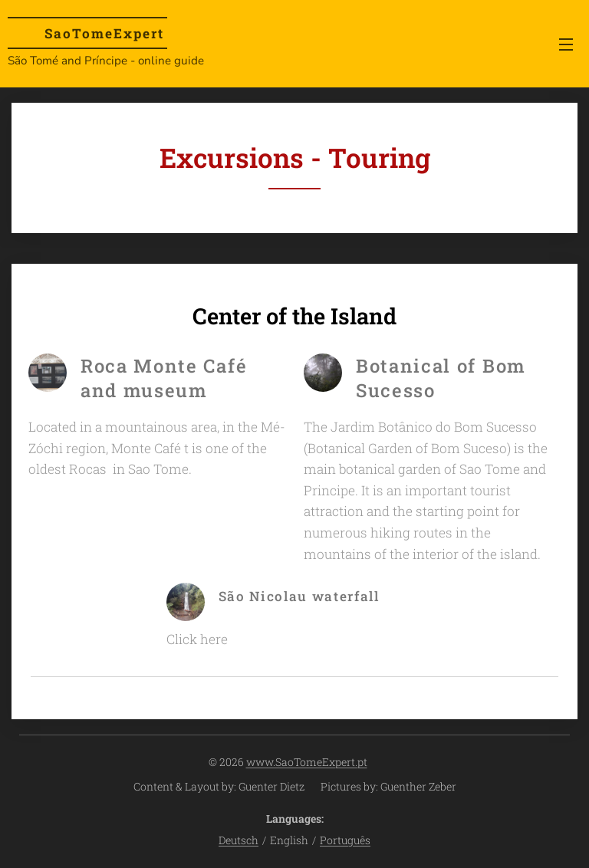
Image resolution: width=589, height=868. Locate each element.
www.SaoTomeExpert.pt (307, 762)
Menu (566, 44)
